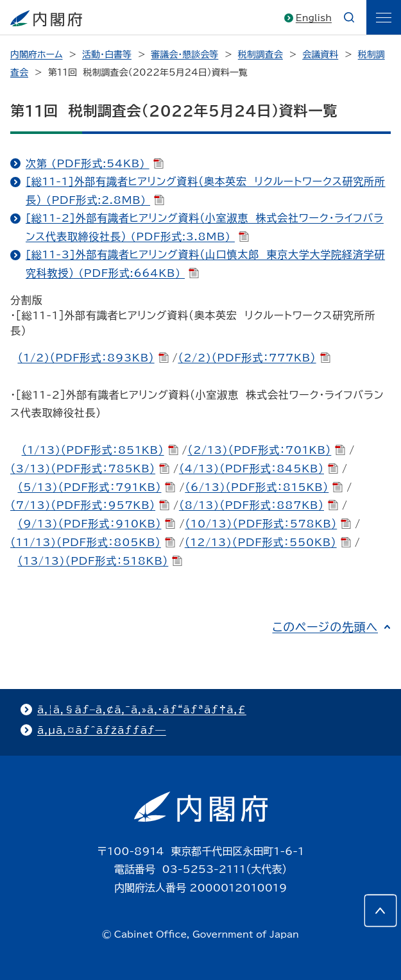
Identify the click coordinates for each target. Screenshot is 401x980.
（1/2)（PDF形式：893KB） (93, 358)
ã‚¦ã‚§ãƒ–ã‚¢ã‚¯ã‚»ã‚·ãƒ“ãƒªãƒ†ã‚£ (142, 710)
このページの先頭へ (325, 627)
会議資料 (320, 54)
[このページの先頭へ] (380, 911)
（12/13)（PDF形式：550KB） (268, 542)
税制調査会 (260, 54)
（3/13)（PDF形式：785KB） (90, 469)
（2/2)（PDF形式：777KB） (254, 358)
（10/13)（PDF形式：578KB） (268, 524)
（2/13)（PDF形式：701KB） (266, 450)
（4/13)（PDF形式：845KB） (259, 469)
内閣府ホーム (36, 54)
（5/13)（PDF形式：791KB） (96, 487)
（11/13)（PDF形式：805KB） (93, 542)
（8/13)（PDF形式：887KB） (259, 505)
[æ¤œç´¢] (349, 17)
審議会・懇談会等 (184, 54)
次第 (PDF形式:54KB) (95, 163)
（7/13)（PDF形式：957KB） (90, 505)
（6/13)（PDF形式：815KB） (264, 487)
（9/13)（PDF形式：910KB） (96, 524)
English (314, 18)
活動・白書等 (107, 54)
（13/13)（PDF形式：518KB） (100, 561)
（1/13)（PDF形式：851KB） (100, 450)
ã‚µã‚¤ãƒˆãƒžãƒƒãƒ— (102, 730)
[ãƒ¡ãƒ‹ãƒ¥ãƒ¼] (384, 17)
